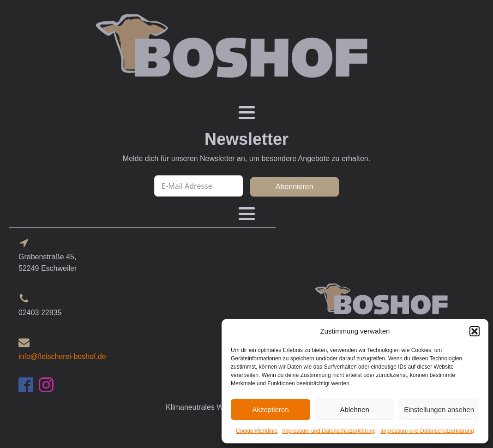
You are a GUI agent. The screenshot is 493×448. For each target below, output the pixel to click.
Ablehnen (354, 409)
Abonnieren (295, 187)
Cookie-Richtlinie (257, 431)
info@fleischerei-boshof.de (62, 356)
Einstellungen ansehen (439, 409)
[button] (475, 331)
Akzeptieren (270, 409)
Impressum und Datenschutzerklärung (329, 431)
